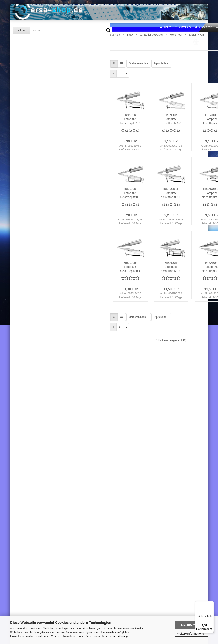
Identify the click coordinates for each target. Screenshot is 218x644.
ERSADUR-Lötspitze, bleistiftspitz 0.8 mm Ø (182, 282)
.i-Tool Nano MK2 (32, 102)
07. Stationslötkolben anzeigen (40, 84)
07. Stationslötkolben (31, 78)
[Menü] (211, 604)
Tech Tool (28, 242)
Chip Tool (27, 131)
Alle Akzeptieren (191, 625)
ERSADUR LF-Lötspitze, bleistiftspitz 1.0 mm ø (141, 208)
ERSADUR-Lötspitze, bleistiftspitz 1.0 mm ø (100, 134)
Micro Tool (28, 237)
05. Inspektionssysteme (33, 66)
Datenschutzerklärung (115, 636)
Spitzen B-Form (34, 195)
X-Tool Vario (29, 137)
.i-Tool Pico (28, 119)
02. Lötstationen (28, 55)
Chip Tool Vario (31, 125)
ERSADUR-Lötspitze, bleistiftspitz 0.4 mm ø (182, 134)
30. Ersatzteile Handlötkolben (36, 283)
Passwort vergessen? (28, 366)
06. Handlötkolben (30, 72)
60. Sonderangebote (31, 301)
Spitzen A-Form (34, 190)
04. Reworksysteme (31, 61)
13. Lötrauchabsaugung (33, 260)
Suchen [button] (136, 42)
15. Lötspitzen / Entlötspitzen (36, 272)
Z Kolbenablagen (32, 254)
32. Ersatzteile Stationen (33, 295)
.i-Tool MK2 (29, 90)
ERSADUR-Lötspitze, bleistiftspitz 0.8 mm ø (141, 134)
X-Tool (26, 143)
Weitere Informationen (191, 634)
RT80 (25, 248)
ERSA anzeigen (28, 49)
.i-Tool (26, 96)
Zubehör (30, 231)
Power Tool (29, 178)
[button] (153, 42)
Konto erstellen (25, 360)
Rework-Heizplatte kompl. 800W (43, 515)
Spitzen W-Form (34, 219)
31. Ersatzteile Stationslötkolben (38, 289)
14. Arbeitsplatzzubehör (33, 266)
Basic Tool (28, 166)
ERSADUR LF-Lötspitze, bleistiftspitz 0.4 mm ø (182, 208)
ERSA (19, 42)
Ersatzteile (31, 225)
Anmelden (43, 351)
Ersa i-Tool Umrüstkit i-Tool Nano (43, 576)
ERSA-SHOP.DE (25, 308)
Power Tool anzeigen (37, 184)
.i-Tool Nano (29, 107)
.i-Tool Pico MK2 (31, 113)
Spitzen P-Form (34, 207)
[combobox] (108, 79)
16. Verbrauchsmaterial (32, 278)
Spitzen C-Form (34, 201)
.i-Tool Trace (29, 148)
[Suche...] (21, 30)
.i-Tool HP (28, 160)
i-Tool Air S (28, 154)
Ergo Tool (27, 172)
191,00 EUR (43, 584)
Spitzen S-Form (34, 213)
